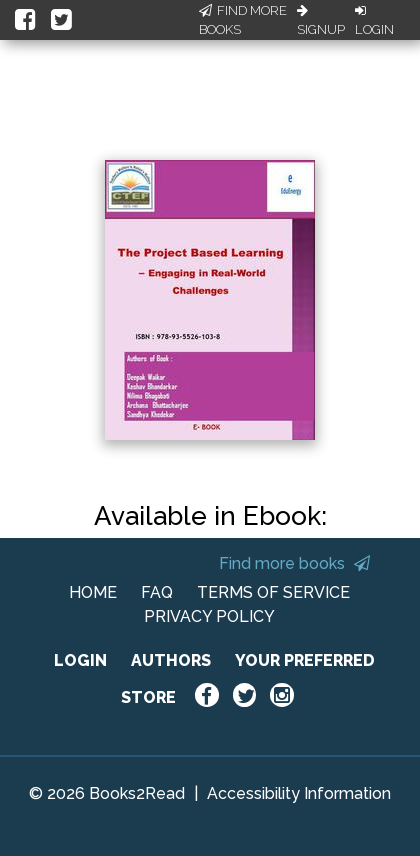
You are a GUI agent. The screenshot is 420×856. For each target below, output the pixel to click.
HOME (93, 592)
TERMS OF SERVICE (273, 592)
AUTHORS (171, 660)
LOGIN (80, 660)
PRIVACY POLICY (209, 616)
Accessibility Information (299, 793)
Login (374, 21)
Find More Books (243, 20)
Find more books (294, 563)
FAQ (157, 592)
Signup (321, 21)
